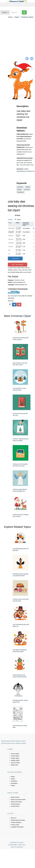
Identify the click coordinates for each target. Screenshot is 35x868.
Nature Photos (15, 797)
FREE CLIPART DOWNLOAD (11, 232)
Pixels (18, 223)
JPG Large (11, 239)
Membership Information (18, 820)
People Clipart (15, 758)
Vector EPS (11, 236)
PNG (9, 250)
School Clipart (15, 754)
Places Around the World (18, 799)
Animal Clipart (15, 756)
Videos (13, 786)
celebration (21, 192)
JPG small (11, 247)
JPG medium (11, 243)
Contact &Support (16, 822)
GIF (9, 254)
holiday (28, 187)
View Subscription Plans (27, 165)
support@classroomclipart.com (26, 171)
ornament (27, 190)
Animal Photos (15, 806)
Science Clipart (15, 763)
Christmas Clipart (27, 17)
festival (19, 190)
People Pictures (16, 804)
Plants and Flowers (17, 802)
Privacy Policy (15, 825)
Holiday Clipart (15, 760)
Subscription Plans (16, 296)
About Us (14, 818)
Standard (19, 220)
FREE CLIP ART (11, 228)
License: (10, 219)
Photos (13, 779)
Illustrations (14, 783)
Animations (14, 781)
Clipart (17, 17)
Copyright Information (17, 827)
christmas (20, 187)
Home (10, 17)
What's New (14, 765)
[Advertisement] (16, 36)
